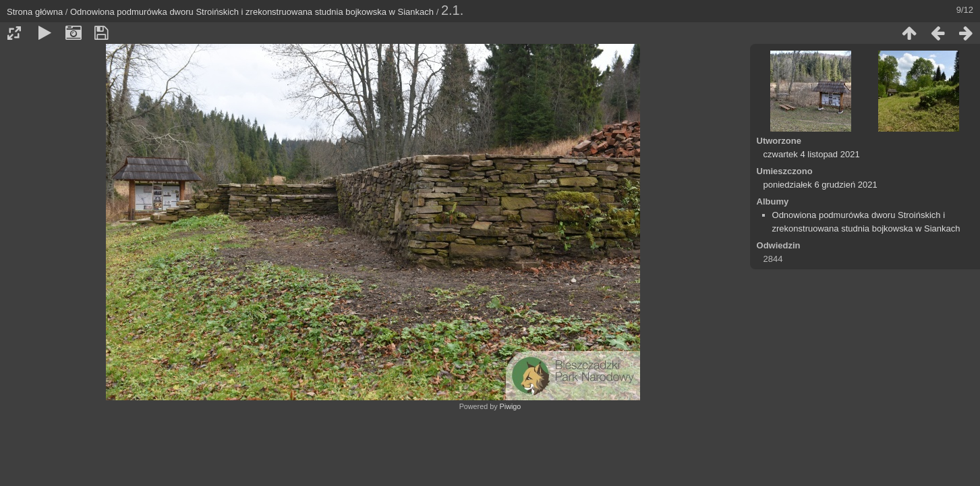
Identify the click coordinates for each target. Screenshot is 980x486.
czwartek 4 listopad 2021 (812, 154)
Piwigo (511, 406)
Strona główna (35, 12)
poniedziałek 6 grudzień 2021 (820, 185)
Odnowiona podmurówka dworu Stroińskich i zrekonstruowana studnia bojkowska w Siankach (252, 12)
